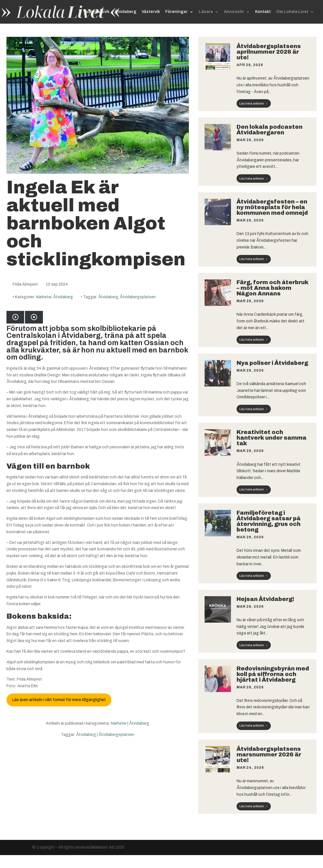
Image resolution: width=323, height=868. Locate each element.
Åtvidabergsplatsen (138, 297)
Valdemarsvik (96, 12)
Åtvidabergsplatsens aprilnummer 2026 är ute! (269, 52)
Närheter (44, 297)
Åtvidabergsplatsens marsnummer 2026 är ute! (269, 754)
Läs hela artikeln (252, 103)
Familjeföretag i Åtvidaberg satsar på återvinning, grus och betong (269, 521)
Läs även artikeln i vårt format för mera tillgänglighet (59, 700)
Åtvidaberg (126, 12)
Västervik (151, 12)
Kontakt (263, 12)
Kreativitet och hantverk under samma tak (272, 438)
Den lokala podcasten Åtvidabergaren (270, 130)
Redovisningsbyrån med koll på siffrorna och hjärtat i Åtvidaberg (273, 674)
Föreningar (177, 12)
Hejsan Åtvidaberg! (265, 599)
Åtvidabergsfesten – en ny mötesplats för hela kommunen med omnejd (273, 207)
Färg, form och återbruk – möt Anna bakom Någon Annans (272, 288)
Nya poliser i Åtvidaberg (273, 363)
